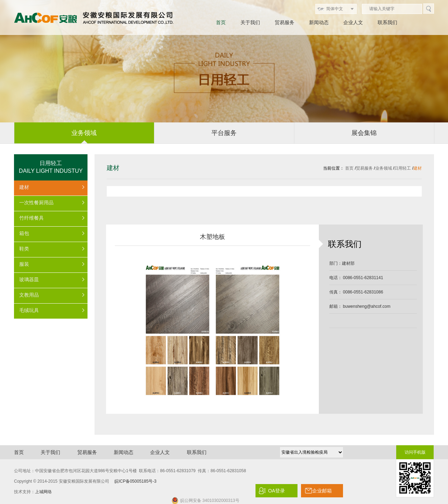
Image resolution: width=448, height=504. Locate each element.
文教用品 (29, 295)
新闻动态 (319, 22)
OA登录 (276, 491)
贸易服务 (285, 22)
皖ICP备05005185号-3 (135, 481)
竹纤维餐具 (31, 218)
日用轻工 (402, 168)
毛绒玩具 (29, 310)
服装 (24, 264)
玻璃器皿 (29, 279)
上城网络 (43, 492)
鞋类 (24, 249)
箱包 (24, 233)
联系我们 (387, 22)
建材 (24, 187)
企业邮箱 (322, 491)
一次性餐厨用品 (36, 203)
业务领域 (384, 168)
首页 (221, 22)
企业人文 (353, 22)
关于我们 (250, 22)
